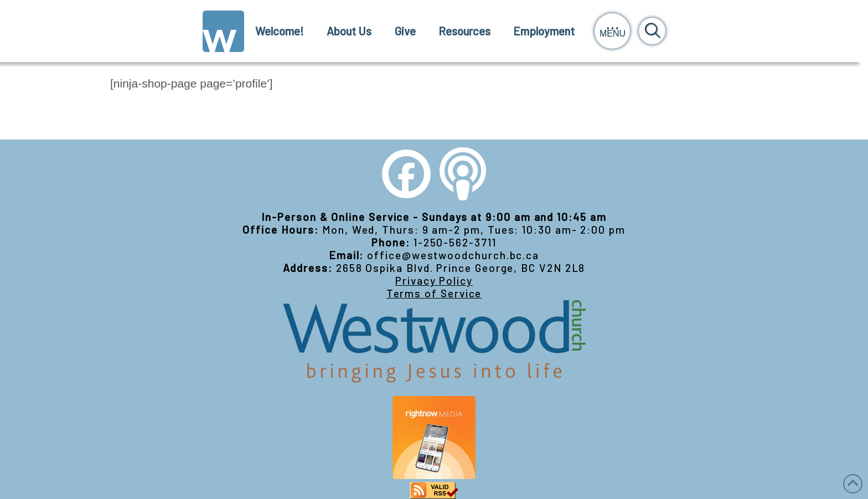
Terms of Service (434, 293)
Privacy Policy (434, 281)
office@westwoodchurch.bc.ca (453, 255)
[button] (612, 31)
